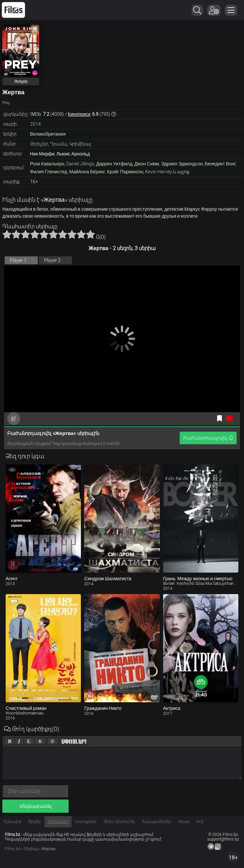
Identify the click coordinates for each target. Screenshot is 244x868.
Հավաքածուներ (156, 822)
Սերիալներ (58, 822)
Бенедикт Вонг (220, 164)
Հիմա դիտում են (119, 822)
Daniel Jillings (80, 164)
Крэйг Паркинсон (125, 172)
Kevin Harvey (159, 172)
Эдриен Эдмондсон (182, 164)
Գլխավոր (12, 822)
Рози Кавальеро (47, 164)
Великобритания (48, 134)
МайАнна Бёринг (87, 172)
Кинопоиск (79, 114)
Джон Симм (147, 164)
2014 (35, 124)
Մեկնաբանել (36, 806)
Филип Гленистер (49, 172)
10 (91, 234)
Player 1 (18, 260)
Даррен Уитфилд (114, 164)
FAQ (200, 822)
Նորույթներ (86, 822)
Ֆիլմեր (35, 822)
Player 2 (52, 260)
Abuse (184, 822)
